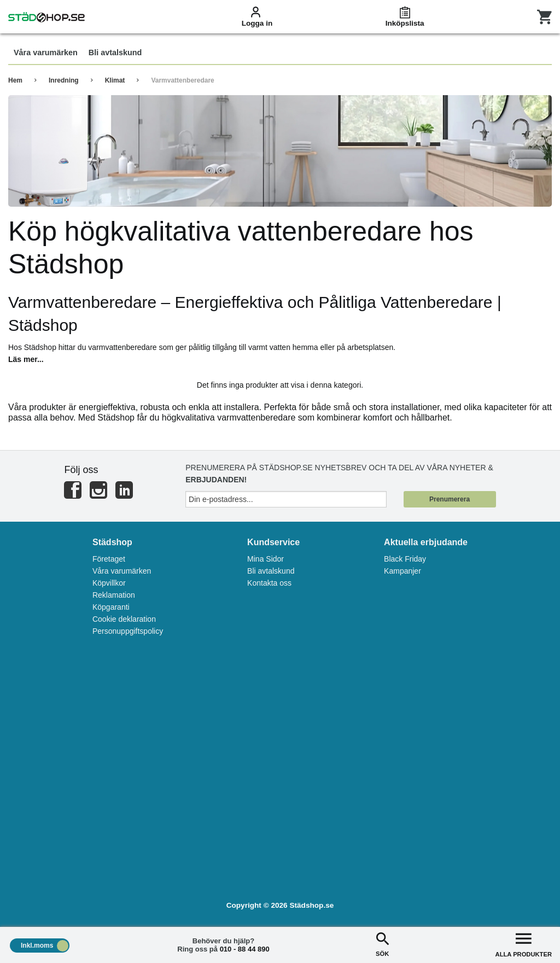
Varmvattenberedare (182, 80)
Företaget (109, 559)
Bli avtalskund (271, 571)
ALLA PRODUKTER (524, 944)
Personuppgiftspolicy (128, 631)
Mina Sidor (266, 559)
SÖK (382, 944)
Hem (15, 80)
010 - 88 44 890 (245, 949)
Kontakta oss (269, 583)
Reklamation (114, 595)
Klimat (115, 80)
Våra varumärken (122, 571)
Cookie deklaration (124, 619)
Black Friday (405, 559)
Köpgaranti (111, 607)
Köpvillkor (109, 583)
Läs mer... (26, 359)
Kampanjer (402, 571)
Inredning (64, 80)
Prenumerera (450, 499)
